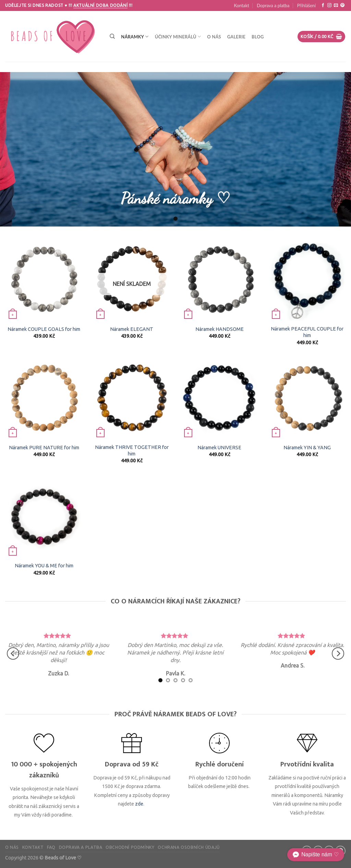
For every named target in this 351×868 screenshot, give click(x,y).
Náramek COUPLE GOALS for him (44, 329)
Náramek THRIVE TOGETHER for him (132, 450)
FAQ (51, 847)
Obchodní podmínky (130, 847)
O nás (214, 37)
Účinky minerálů (178, 37)
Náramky (135, 37)
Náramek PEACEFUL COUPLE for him (307, 332)
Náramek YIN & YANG (307, 448)
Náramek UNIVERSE (219, 448)
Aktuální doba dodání (100, 5)
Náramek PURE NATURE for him (44, 448)
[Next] (338, 653)
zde (139, 804)
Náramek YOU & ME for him (44, 566)
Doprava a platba (273, 5)
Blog (258, 37)
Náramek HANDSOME (220, 329)
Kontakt (241, 5)
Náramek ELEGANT (132, 329)
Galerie (236, 37)
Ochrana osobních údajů (189, 847)
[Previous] (13, 653)
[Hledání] (112, 36)
